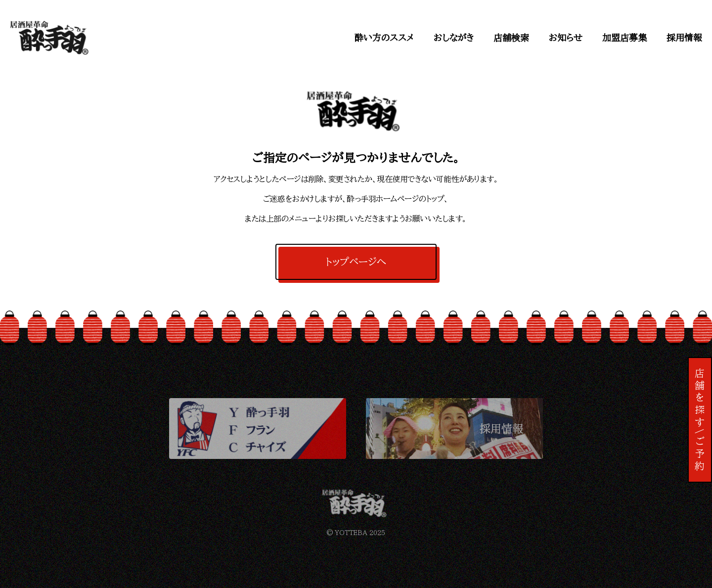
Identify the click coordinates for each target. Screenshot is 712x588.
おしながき (454, 38)
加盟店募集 (624, 38)
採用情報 (684, 38)
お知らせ (566, 38)
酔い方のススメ (384, 38)
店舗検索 (511, 38)
